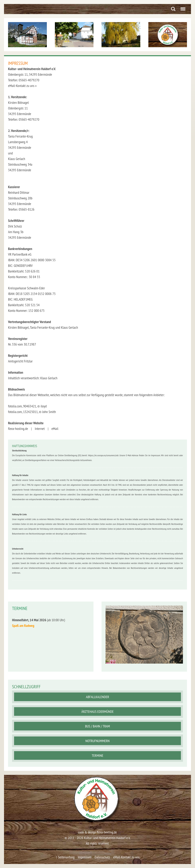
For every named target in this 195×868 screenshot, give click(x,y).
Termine (97, 755)
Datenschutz (102, 857)
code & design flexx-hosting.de (98, 832)
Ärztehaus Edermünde (97, 711)
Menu (182, 7)
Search (173, 9)
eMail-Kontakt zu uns (126, 857)
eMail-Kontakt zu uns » (22, 86)
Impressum (85, 857)
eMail (55, 429)
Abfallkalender (97, 697)
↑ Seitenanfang (65, 857)
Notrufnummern (97, 741)
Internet (40, 429)
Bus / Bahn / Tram (97, 726)
